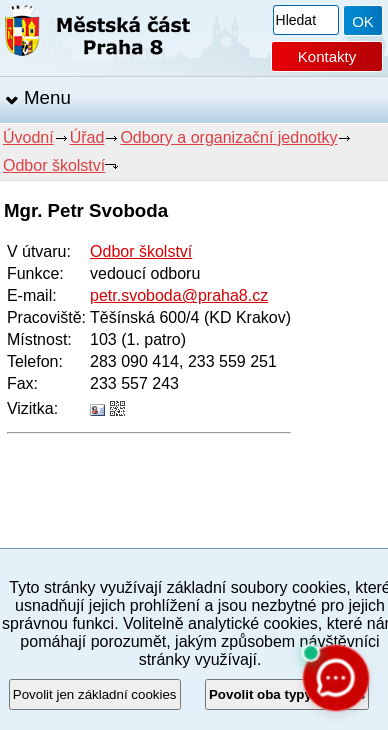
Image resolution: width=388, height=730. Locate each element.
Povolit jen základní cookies (95, 694)
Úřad (87, 137)
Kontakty (327, 56)
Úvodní (28, 137)
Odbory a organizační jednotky (228, 137)
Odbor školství (54, 165)
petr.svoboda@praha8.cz (179, 295)
